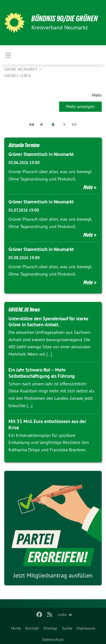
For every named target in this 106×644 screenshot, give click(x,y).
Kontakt (32, 628)
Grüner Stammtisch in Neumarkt (41, 154)
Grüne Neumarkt (21, 69)
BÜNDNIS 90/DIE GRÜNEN (65, 19)
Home (16, 628)
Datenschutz (53, 639)
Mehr (88, 187)
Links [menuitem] (62, 615)
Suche (67, 628)
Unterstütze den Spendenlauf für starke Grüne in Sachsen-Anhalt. (48, 322)
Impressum (86, 628)
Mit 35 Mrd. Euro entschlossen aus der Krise (47, 424)
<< (32, 124)
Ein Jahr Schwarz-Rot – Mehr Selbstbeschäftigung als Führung (42, 373)
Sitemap (50, 628)
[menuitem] (16, 627)
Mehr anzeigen (80, 106)
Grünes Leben (18, 76)
